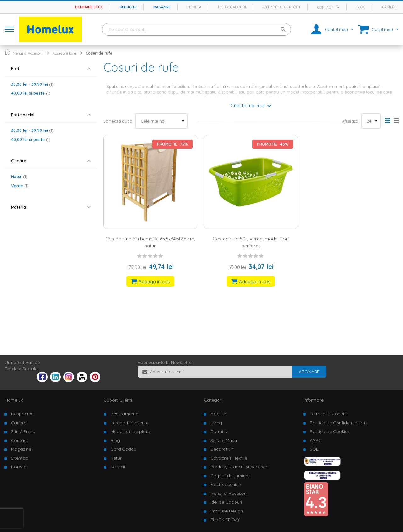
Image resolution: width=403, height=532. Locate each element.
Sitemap (20, 458)
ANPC (316, 440)
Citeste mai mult (248, 105)
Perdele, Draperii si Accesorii (240, 467)
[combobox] (196, 29)
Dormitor (220, 431)
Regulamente (124, 414)
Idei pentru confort (282, 7)
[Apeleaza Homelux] (339, 7)
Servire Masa (224, 440)
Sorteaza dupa (118, 121)
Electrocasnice (226, 484)
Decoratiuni (222, 449)
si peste (31, 93)
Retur (116, 458)
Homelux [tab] (14, 400)
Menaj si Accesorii (28, 53)
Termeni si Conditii (329, 414)
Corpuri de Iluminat (230, 476)
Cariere (389, 7)
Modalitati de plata (130, 431)
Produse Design (227, 511)
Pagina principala (7, 52)
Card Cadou (123, 449)
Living (216, 423)
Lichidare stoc (89, 7)
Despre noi (22, 414)
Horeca (194, 7)
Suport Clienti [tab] (118, 400)
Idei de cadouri (232, 7)
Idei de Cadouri (226, 502)
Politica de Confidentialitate (339, 423)
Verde (20, 186)
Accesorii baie (64, 53)
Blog (361, 7)
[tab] (51, 69)
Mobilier (218, 414)
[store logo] (50, 29)
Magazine (162, 7)
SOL (314, 449)
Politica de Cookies (330, 431)
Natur (19, 176)
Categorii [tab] (214, 400)
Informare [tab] (314, 400)
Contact (325, 7)
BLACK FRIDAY (225, 520)
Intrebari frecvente (130, 423)
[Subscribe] (309, 372)
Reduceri (128, 7)
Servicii (118, 467)
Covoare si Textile (229, 458)
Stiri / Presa (23, 431)
